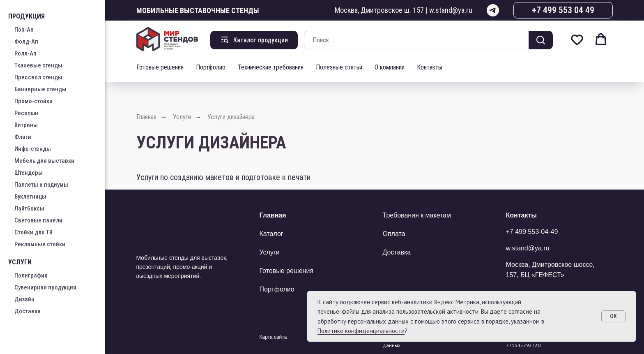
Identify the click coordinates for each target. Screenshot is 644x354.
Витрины (26, 125)
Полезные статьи (339, 67)
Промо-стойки (33, 101)
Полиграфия (31, 275)
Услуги (182, 117)
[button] (577, 39)
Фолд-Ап (26, 42)
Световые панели (38, 220)
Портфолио (211, 67)
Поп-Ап (24, 30)
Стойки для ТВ (33, 232)
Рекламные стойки (40, 244)
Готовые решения (160, 67)
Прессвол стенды (38, 77)
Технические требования (271, 67)
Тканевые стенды (38, 65)
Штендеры (29, 173)
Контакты (430, 67)
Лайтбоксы (29, 208)
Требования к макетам (417, 215)
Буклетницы (30, 197)
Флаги (23, 137)
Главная (146, 117)
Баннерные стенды (40, 89)
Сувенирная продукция (45, 287)
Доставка (28, 311)
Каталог (271, 234)
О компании (390, 67)
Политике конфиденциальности (361, 331)
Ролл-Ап (25, 53)
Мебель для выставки (44, 161)
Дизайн (24, 299)
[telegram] (493, 10)
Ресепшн (26, 113)
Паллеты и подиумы (41, 185)
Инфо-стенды (33, 149)
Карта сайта (273, 337)
